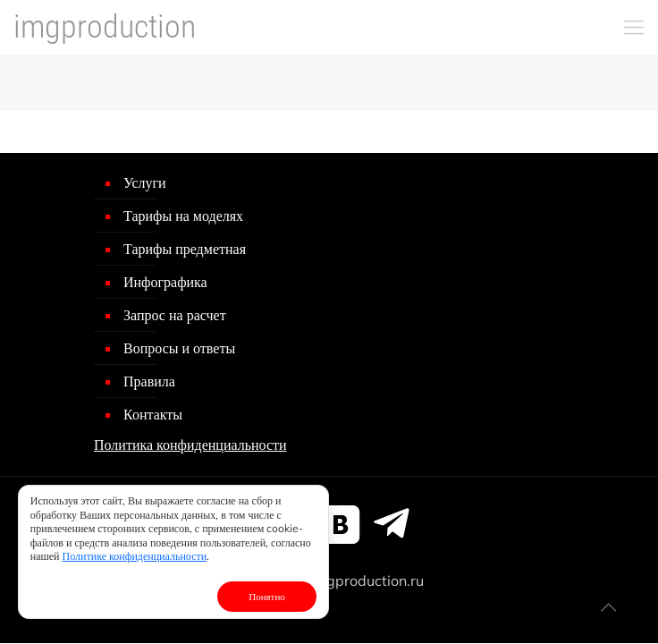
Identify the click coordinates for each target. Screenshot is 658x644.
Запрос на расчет (175, 315)
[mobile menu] (634, 27)
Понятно (267, 597)
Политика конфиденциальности (190, 445)
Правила (149, 381)
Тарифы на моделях (183, 216)
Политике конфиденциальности (135, 556)
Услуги (145, 182)
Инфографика (165, 282)
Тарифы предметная (185, 249)
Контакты (153, 414)
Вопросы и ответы (179, 348)
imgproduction (105, 27)
